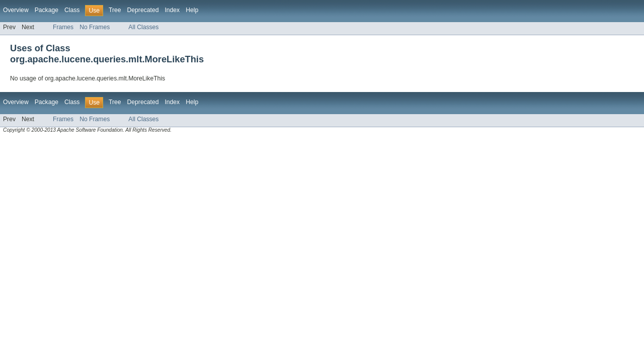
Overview (16, 10)
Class (72, 10)
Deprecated (143, 10)
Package (47, 10)
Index (172, 10)
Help (192, 10)
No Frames (95, 27)
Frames (63, 27)
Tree (115, 10)
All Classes (143, 27)
